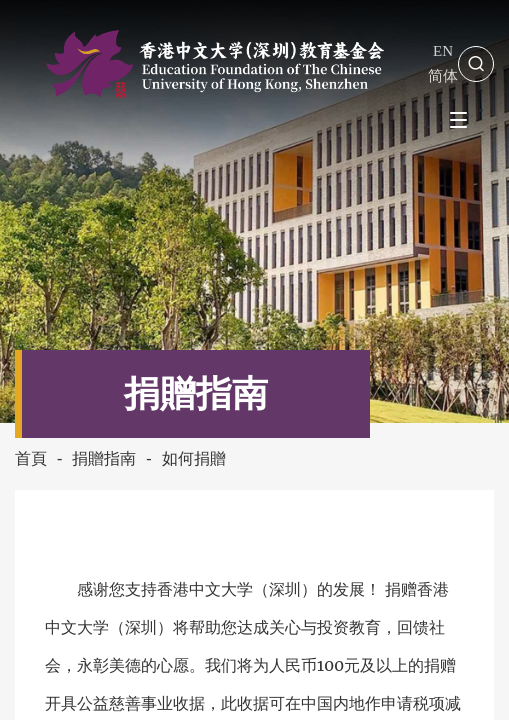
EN (443, 51)
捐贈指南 (104, 458)
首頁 (31, 458)
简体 (443, 76)
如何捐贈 (194, 458)
